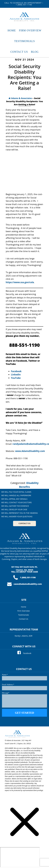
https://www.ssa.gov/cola (20, 282)
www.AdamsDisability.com (30, 451)
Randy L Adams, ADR (24, 636)
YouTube (16, 378)
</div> (20, 857)
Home (24, 607)
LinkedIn (16, 375)
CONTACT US (24, 524)
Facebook (24, 653)
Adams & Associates (20, 98)
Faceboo (16, 371)
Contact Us (24, 619)
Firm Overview (24, 611)
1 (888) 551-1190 (24, 577)
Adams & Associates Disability (25, 17)
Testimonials (24, 615)
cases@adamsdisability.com (24, 584)
